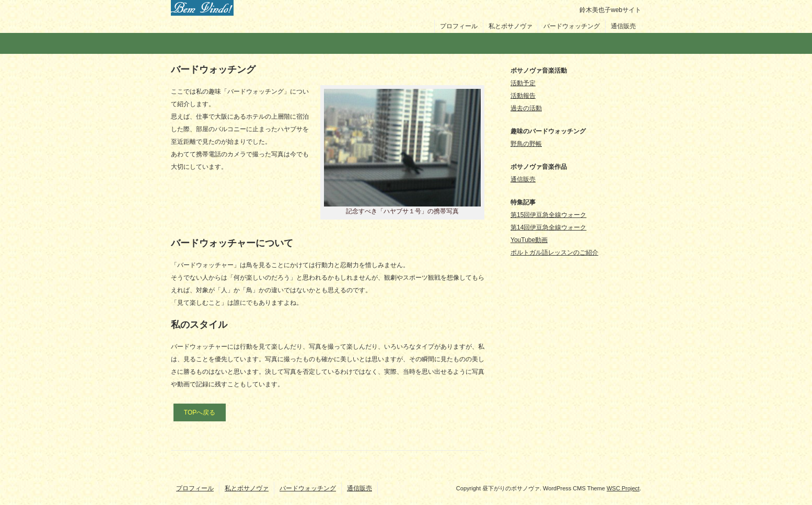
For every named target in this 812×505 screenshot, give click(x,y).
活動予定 (523, 83)
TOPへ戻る (200, 412)
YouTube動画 (529, 240)
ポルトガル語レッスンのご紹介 (554, 252)
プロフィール (459, 26)
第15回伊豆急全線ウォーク (548, 215)
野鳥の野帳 (526, 144)
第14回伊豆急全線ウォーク (548, 227)
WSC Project (623, 488)
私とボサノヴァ (511, 26)
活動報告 (523, 96)
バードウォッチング (572, 26)
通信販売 (623, 26)
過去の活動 (526, 108)
